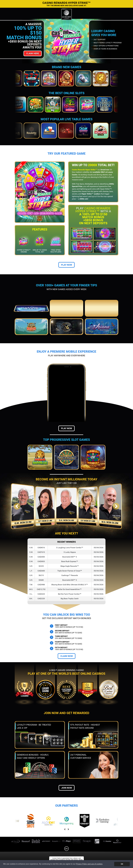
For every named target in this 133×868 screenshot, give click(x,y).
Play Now (66, 265)
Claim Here (33, 53)
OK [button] (122, 864)
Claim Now (67, 656)
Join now (67, 788)
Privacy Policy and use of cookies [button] (89, 864)
